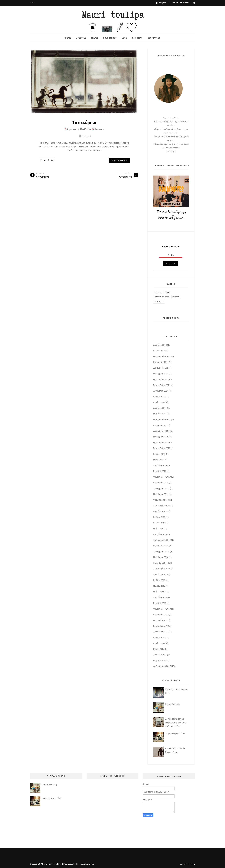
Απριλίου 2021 (160, 408)
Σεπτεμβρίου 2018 (162, 569)
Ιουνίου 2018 (159, 586)
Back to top (188, 864)
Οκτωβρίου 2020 (161, 442)
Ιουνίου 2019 (159, 523)
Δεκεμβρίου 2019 (161, 488)
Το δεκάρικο (84, 122)
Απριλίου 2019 (160, 534)
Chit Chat (137, 38)
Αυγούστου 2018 (161, 574)
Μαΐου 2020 (159, 460)
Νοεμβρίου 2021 (161, 374)
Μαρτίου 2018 (160, 603)
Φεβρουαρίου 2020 (162, 477)
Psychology (110, 38)
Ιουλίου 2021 (159, 397)
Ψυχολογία (159, 302)
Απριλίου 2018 (160, 597)
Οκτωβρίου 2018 (161, 563)
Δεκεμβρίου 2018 (161, 551)
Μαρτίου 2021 (160, 414)
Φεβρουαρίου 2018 (162, 609)
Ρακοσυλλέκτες (173, 704)
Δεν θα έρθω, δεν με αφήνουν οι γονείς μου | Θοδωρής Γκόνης (176, 723)
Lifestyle (81, 38)
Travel (94, 38)
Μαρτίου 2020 (160, 471)
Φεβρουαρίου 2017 (162, 666)
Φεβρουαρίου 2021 (162, 420)
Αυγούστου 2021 (161, 391)
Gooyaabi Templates (85, 864)
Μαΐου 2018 (159, 592)
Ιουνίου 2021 (159, 402)
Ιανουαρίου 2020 (161, 483)
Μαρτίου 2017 (160, 660)
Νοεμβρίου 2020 (161, 437)
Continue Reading (119, 160)
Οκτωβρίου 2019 (161, 500)
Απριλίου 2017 (160, 655)
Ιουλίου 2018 (159, 580)
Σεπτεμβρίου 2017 (162, 626)
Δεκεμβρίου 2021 (161, 368)
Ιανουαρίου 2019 (161, 546)
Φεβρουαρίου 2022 (162, 356)
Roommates (154, 38)
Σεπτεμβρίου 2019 (162, 506)
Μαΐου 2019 (159, 529)
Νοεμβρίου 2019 (161, 494)
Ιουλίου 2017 (159, 638)
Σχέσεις (176, 297)
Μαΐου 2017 (159, 649)
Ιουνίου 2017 (159, 643)
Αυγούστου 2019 (161, 511)
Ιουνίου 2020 (159, 454)
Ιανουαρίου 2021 (161, 425)
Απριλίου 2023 (160, 345)
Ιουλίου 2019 (159, 517)
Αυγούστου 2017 (161, 632)
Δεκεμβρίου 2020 (161, 431)
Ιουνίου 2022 (159, 351)
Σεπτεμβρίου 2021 (162, 385)
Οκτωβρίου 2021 (161, 379)
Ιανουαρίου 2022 (161, 362)
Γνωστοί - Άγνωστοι (162, 297)
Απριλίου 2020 (160, 465)
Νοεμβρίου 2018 (161, 557)
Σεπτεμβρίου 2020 (162, 448)
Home (33, 3)
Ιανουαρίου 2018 (161, 615)
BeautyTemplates (54, 864)
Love (124, 38)
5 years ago (72, 129)
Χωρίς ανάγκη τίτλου (175, 734)
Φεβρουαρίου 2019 (162, 540)
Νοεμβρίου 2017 (161, 620)
